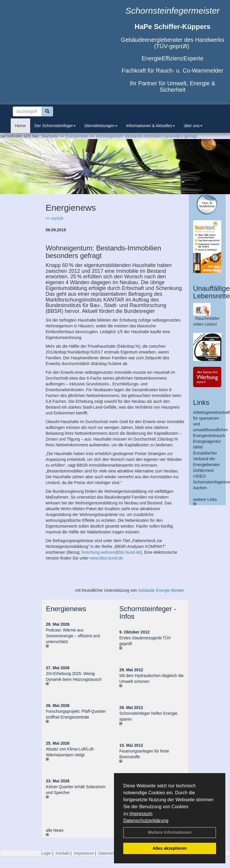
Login (46, 853)
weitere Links (205, 501)
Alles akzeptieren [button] (170, 848)
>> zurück (54, 218)
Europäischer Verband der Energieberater (207, 459)
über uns (193, 126)
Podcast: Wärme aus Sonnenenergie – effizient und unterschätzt (73, 636)
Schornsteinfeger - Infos (148, 612)
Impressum (141, 814)
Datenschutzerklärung (146, 821)
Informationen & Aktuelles (151, 126)
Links (201, 402)
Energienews (66, 609)
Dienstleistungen (101, 126)
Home (20, 126)
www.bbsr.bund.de (106, 558)
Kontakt (63, 853)
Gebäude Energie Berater (161, 590)
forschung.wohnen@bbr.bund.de (111, 552)
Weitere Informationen (170, 832)
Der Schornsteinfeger (55, 126)
